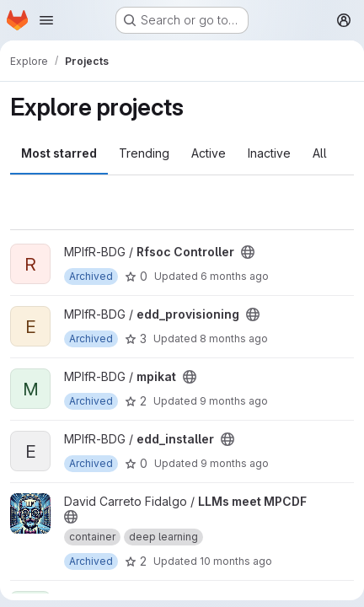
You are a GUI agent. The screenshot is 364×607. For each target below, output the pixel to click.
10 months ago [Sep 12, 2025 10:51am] (236, 561)
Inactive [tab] (269, 153)
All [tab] (320, 153)
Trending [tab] (144, 153)
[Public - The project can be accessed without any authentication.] (248, 252)
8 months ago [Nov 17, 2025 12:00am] (234, 338)
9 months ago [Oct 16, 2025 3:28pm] (235, 463)
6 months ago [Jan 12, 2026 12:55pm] (235, 276)
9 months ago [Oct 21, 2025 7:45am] (234, 401)
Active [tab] (209, 153)
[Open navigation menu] (46, 20)
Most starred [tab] (59, 153)
